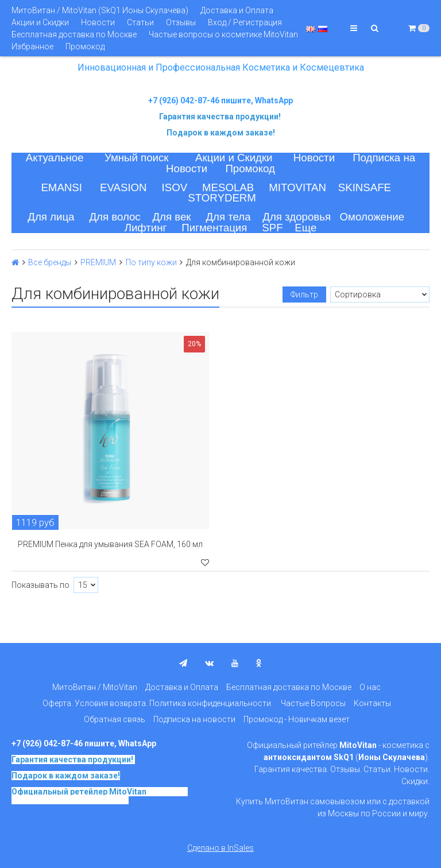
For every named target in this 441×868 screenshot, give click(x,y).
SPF (272, 228)
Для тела (228, 217)
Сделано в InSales (220, 848)
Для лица (51, 217)
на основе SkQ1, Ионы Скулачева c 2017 (100, 796)
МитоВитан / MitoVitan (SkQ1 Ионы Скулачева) (100, 10)
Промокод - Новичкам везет (297, 719)
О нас (370, 687)
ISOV (175, 187)
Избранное (32, 46)
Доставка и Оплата (237, 10)
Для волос (115, 217)
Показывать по (40, 585)
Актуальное (55, 158)
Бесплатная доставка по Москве (74, 34)
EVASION (123, 187)
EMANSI (61, 187)
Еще (305, 228)
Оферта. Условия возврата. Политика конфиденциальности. (158, 703)
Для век (171, 217)
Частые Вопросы (313, 703)
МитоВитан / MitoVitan (95, 687)
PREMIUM (98, 262)
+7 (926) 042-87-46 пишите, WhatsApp (220, 100)
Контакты (372, 703)
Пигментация (214, 228)
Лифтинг (146, 228)
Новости (98, 22)
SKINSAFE (365, 187)
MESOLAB (228, 187)
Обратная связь (115, 719)
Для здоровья (297, 217)
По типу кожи (151, 262)
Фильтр (304, 294)
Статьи (140, 22)
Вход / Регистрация (245, 22)
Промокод (85, 46)
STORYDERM (222, 198)
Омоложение (372, 217)
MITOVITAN (297, 187)
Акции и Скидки (40, 22)
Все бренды (50, 262)
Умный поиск (137, 158)
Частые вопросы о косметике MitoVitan (223, 34)
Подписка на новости (194, 719)
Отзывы (181, 22)
